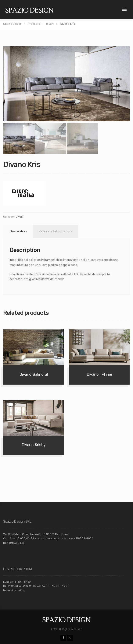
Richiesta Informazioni (55, 231)
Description (18, 231)
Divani (20, 217)
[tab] (17, 231)
